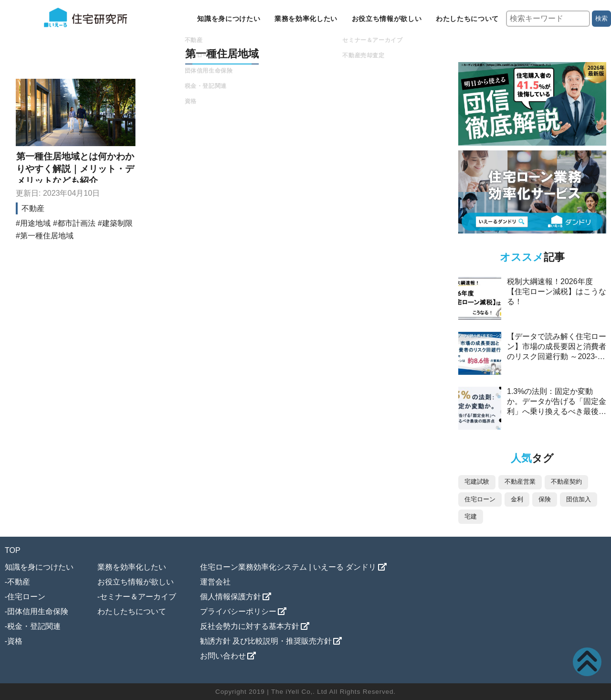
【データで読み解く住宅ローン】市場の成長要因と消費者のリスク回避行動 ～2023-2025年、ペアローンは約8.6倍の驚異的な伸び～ (557, 356)
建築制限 (117, 223)
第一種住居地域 (47, 236)
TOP (13, 550)
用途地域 (35, 223)
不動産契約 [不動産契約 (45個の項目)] (566, 482)
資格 (15, 641)
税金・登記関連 (34, 626)
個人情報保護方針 (231, 597)
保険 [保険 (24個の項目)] (545, 499)
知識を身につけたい (229, 19)
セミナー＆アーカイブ (138, 597)
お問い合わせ (223, 656)
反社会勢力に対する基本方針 (250, 626)
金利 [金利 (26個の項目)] (517, 499)
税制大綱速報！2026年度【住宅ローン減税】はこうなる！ (557, 292)
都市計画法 (76, 223)
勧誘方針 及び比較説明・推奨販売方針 (266, 641)
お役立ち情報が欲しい (387, 19)
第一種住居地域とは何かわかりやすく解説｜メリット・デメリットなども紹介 (75, 169)
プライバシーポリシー (238, 611)
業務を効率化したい (306, 19)
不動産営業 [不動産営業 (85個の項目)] (520, 482)
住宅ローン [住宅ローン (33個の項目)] (480, 499)
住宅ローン (26, 597)
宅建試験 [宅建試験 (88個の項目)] (477, 482)
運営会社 (215, 582)
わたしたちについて (467, 19)
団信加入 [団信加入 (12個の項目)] (579, 499)
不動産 (33, 208)
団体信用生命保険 (38, 611)
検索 (601, 18)
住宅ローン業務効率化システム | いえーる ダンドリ (288, 567)
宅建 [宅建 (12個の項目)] (471, 516)
